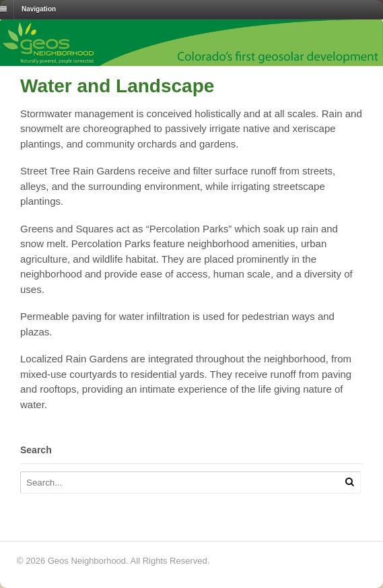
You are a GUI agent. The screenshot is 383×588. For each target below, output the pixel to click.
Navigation (39, 9)
